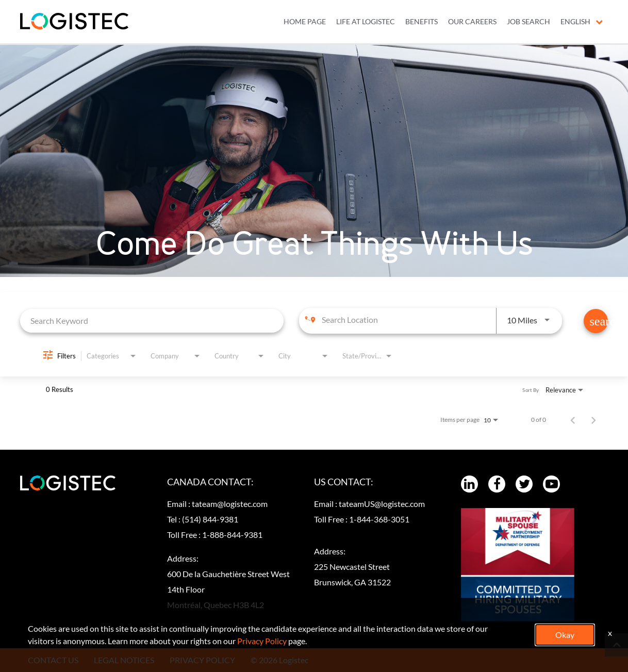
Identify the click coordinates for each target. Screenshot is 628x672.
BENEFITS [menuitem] (422, 22)
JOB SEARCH (528, 22)
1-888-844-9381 (232, 535)
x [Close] (610, 633)
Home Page (305, 22)
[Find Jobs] (596, 321)
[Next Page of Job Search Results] (593, 420)
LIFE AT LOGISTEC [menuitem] (366, 22)
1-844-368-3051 (379, 519)
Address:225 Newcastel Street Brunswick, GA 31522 (352, 567)
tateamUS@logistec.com (382, 504)
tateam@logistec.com (230, 504)
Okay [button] (565, 635)
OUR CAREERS (472, 22)
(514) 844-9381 (210, 519)
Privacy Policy (262, 641)
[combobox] (152, 321)
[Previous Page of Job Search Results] (573, 420)
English (582, 22)
